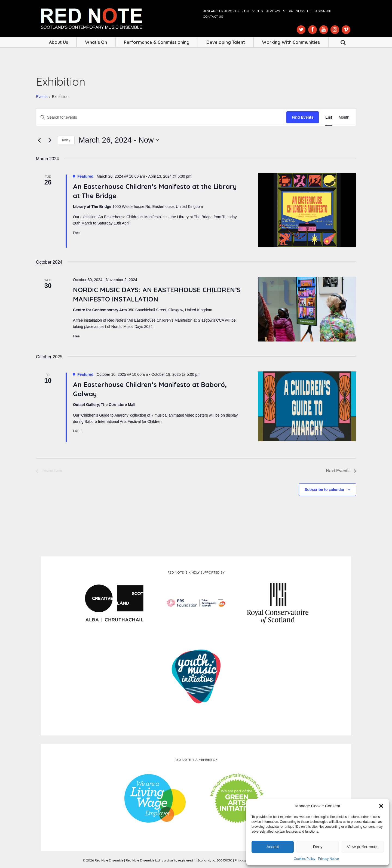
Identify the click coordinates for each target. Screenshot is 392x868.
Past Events (252, 11)
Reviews (273, 11)
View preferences (363, 847)
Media (288, 11)
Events (42, 97)
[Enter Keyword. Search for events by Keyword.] (161, 117)
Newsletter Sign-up (313, 11)
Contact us (213, 16)
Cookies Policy (304, 859)
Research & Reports (221, 11)
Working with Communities (291, 42)
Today (66, 140)
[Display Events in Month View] (344, 117)
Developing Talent (226, 42)
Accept (273, 847)
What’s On (96, 42)
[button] (381, 806)
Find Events (303, 117)
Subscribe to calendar (324, 490)
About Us (59, 42)
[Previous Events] (39, 140)
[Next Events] (50, 140)
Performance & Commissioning (157, 42)
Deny (318, 847)
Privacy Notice (328, 859)
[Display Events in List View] (329, 117)
